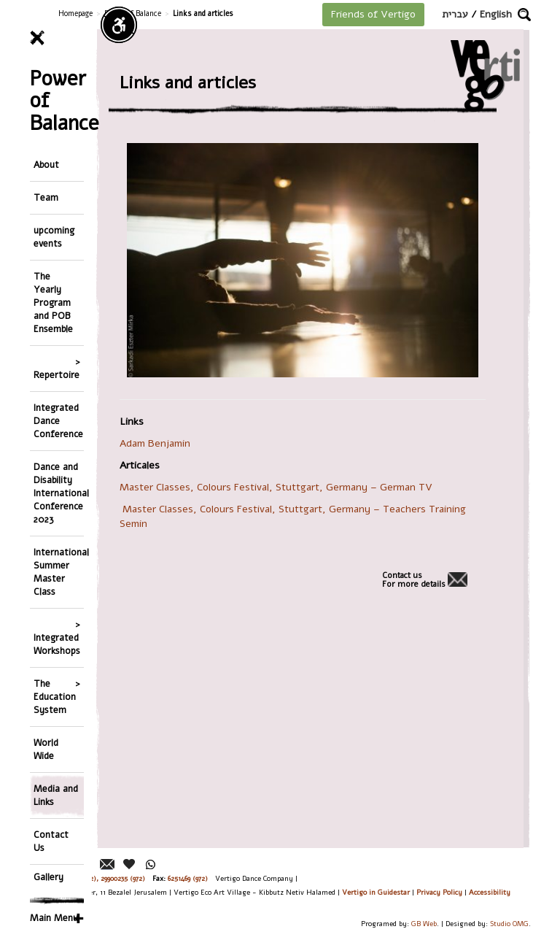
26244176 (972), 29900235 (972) (99, 878)
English (496, 14)
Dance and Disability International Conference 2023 (59, 493)
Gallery (48, 877)
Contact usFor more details (414, 580)
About (46, 165)
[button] (524, 15)
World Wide (46, 749)
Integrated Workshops (57, 644)
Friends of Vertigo (373, 14)
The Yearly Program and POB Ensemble (53, 303)
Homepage (75, 14)
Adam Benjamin (158, 443)
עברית (455, 14)
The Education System (55, 697)
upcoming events (54, 237)
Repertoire (57, 375)
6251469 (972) (188, 878)
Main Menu (54, 918)
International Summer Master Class (59, 572)
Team (46, 197)
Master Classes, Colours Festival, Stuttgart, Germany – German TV (277, 487)
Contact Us (51, 841)
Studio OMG (509, 924)
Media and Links (56, 795)
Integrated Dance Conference (58, 421)
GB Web (424, 924)
